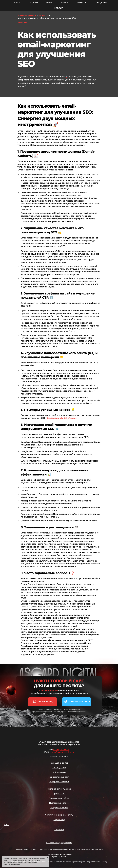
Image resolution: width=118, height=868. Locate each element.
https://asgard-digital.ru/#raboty (62, 418)
